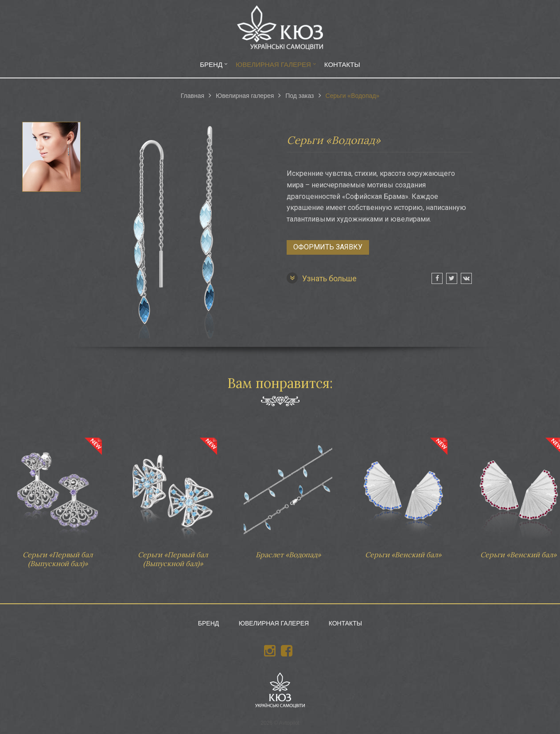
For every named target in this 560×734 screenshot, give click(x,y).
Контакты (342, 64)
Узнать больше (322, 278)
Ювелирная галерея (273, 64)
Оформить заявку (328, 247)
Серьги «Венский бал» (403, 494)
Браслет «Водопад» (288, 494)
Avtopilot (289, 723)
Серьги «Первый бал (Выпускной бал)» (58, 498)
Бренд (211, 64)
